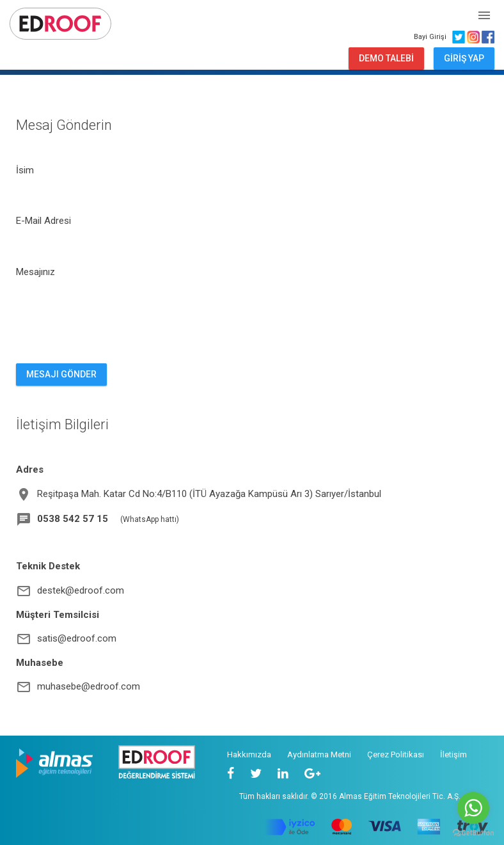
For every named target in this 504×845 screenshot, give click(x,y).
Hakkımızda (249, 754)
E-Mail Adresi (43, 221)
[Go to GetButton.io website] (473, 832)
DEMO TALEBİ (386, 58)
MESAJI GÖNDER (61, 374)
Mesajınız (35, 272)
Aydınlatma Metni (319, 754)
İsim (25, 170)
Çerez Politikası (396, 754)
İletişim (453, 754)
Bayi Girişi (432, 37)
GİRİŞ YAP (464, 58)
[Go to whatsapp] (473, 808)
